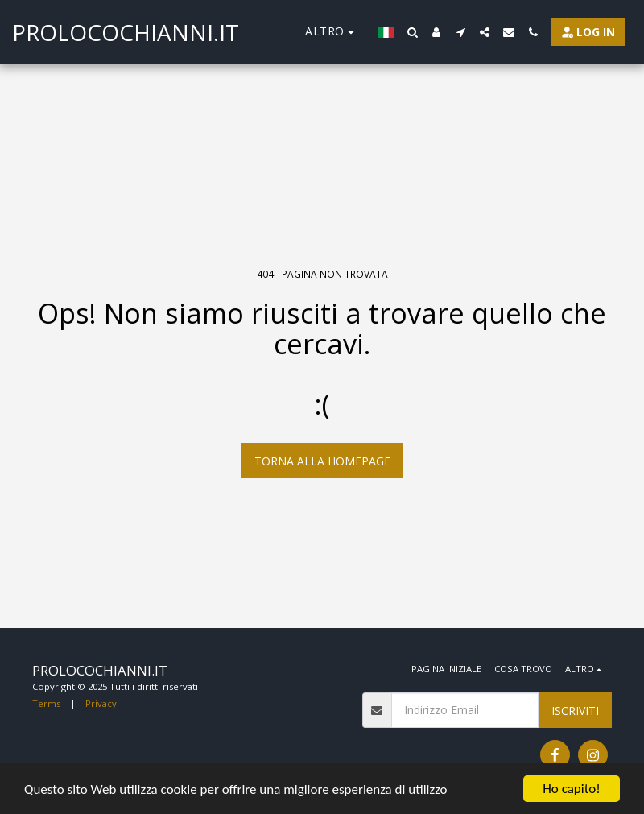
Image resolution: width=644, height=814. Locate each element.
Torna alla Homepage (322, 461)
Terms (46, 703)
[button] (412, 32)
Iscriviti (575, 711)
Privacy (101, 703)
